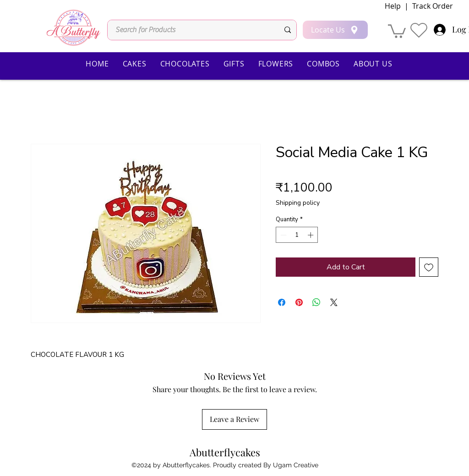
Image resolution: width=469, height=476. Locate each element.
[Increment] (311, 235)
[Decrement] (283, 235)
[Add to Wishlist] (429, 267)
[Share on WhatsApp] (316, 302)
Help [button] (393, 6)
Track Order (432, 6)
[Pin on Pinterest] (299, 302)
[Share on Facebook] (282, 302)
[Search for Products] (190, 30)
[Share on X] (334, 302)
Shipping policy (298, 203)
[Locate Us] (335, 30)
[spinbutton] (297, 235)
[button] (397, 30)
